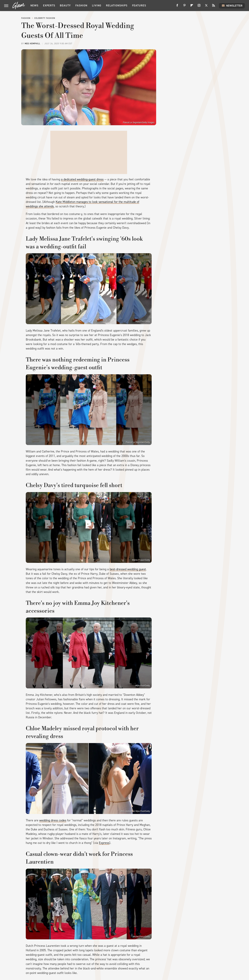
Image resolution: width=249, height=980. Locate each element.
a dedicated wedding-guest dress (82, 179)
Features (139, 5)
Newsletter (232, 6)
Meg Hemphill (33, 44)
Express (104, 843)
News (34, 5)
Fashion (81, 5)
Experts (49, 5)
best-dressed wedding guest (128, 569)
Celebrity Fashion (45, 18)
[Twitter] (206, 7)
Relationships (117, 5)
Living (97, 5)
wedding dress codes (53, 820)
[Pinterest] (185, 7)
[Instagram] (199, 7)
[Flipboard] (192, 7)
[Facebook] (177, 7)
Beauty (65, 5)
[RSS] (214, 7)
